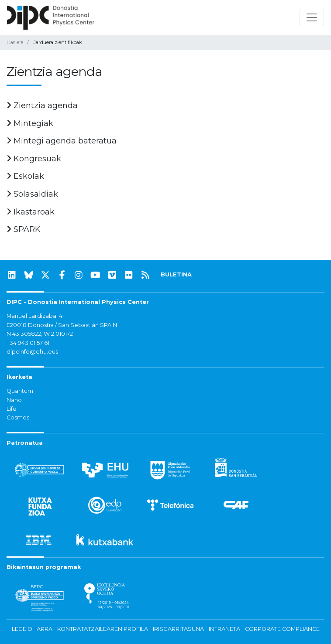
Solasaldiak (32, 194)
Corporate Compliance (282, 629)
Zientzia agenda (42, 106)
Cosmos (18, 417)
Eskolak (25, 176)
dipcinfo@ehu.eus (32, 352)
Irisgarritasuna (178, 629)
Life (12, 409)
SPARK (24, 229)
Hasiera (15, 42)
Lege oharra (32, 629)
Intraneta (224, 629)
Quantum (20, 391)
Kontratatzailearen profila (103, 629)
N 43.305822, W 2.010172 (40, 334)
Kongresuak (34, 159)
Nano (14, 400)
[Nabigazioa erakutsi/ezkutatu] (312, 17)
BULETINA (176, 274)
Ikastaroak (31, 212)
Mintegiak (30, 123)
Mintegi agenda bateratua (62, 141)
